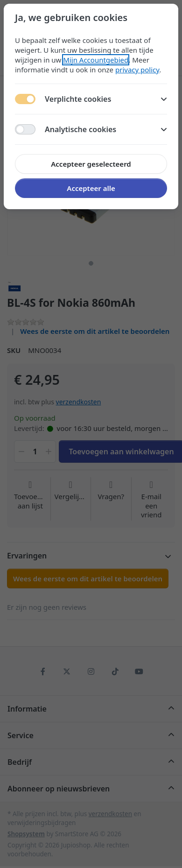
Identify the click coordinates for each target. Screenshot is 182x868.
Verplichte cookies (106, 99)
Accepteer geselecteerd (91, 164)
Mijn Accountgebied (96, 60)
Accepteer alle (91, 188)
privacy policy (137, 70)
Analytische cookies (106, 129)
